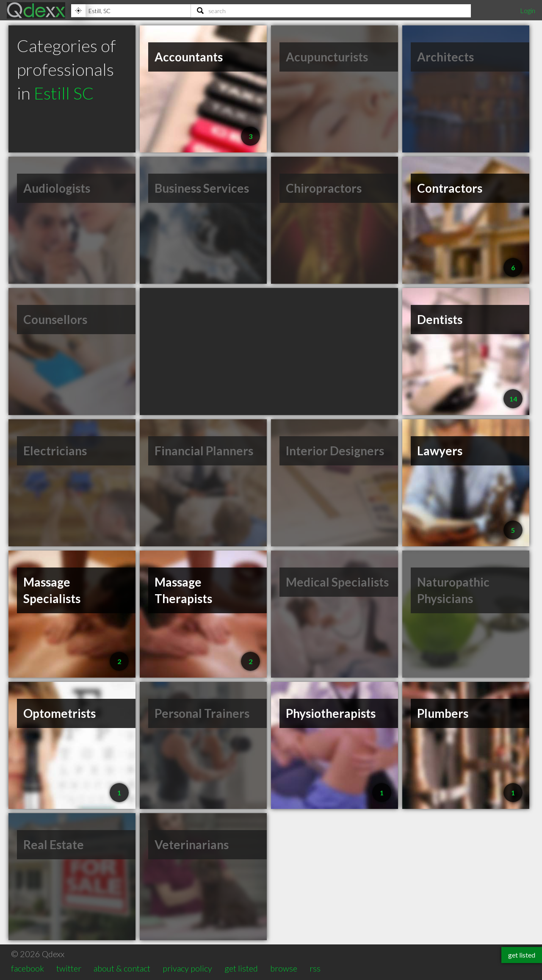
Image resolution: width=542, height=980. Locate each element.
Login (528, 10)
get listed (241, 968)
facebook (28, 968)
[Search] (331, 11)
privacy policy (187, 968)
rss (315, 968)
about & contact (122, 968)
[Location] (131, 11)
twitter (69, 968)
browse (284, 968)
